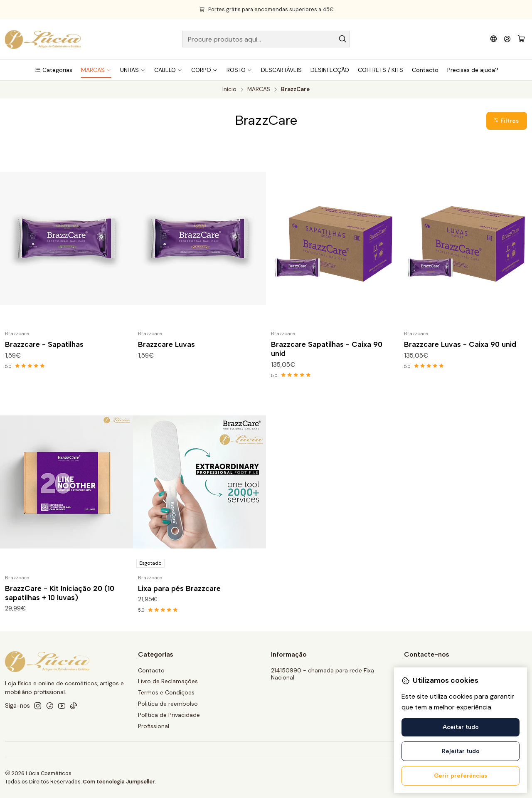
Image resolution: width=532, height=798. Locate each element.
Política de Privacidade (169, 715)
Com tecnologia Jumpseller (119, 782)
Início (229, 89)
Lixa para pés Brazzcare (179, 591)
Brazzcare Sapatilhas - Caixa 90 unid (327, 349)
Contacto (151, 670)
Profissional (154, 726)
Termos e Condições (166, 692)
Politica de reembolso (168, 704)
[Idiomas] (494, 39)
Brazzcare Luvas (166, 344)
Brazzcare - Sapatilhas (44, 344)
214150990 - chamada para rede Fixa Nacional (323, 674)
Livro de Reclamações (168, 681)
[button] (53, 70)
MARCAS (259, 89)
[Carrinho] (521, 39)
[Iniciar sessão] (507, 39)
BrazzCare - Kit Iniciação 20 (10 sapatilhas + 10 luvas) (60, 596)
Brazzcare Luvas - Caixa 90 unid (460, 344)
